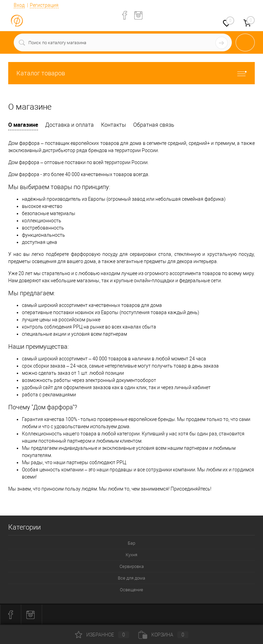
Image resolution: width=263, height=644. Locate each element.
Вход (19, 5)
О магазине (23, 125)
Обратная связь (154, 125)
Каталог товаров (131, 73)
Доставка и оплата (70, 125)
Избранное (102, 635)
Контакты (114, 125)
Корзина (163, 635)
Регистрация (44, 5)
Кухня (131, 555)
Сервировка (132, 566)
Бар (131, 543)
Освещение (131, 590)
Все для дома (131, 578)
